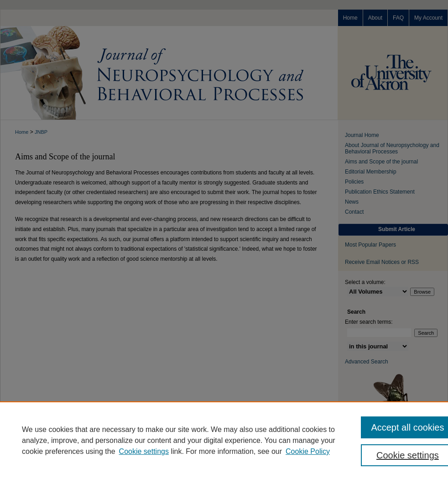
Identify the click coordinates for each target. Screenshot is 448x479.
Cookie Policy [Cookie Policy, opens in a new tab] (308, 451)
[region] (224, 440)
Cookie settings (144, 451)
